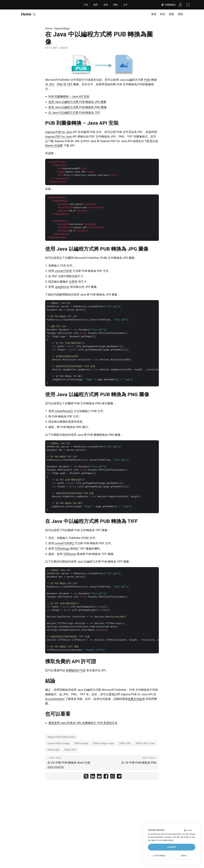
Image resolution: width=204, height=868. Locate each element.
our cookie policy (166, 840)
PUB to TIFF (70, 750)
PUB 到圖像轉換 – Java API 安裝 (69, 96)
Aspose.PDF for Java (58, 136)
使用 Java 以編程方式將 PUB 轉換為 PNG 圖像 (77, 107)
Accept (172, 847)
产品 (86, 5)
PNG (60, 84)
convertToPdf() (64, 543)
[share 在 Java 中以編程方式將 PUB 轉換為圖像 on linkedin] (93, 777)
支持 (106, 5)
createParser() (64, 411)
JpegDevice (62, 287)
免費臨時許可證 (76, 670)
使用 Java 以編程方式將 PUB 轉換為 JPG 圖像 (77, 102)
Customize (159, 856)
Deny (184, 856)
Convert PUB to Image (58, 743)
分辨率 (73, 282)
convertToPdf (63, 271)
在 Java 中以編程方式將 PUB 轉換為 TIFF (74, 113)
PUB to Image (81, 743)
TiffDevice (70, 554)
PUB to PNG (53, 750)
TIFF (70, 84)
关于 (126, 5)
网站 (116, 5)
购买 (96, 5)
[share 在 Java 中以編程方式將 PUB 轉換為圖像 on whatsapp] (113, 777)
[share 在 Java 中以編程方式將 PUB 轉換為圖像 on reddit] (99, 777)
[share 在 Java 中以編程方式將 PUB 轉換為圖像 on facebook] (106, 777)
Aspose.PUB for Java (58, 132)
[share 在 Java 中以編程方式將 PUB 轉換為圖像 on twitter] (86, 777)
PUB (147, 80)
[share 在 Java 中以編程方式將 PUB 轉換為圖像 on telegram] (119, 777)
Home (26, 14)
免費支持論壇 (136, 699)
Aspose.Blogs (62, 28)
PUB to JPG (125, 743)
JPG (51, 84)
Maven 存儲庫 (54, 145)
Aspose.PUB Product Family (61, 737)
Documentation (55, 699)
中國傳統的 (168, 5)
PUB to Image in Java (103, 743)
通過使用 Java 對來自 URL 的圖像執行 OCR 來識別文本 (83, 723)
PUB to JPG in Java (145, 743)
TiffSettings (62, 549)
